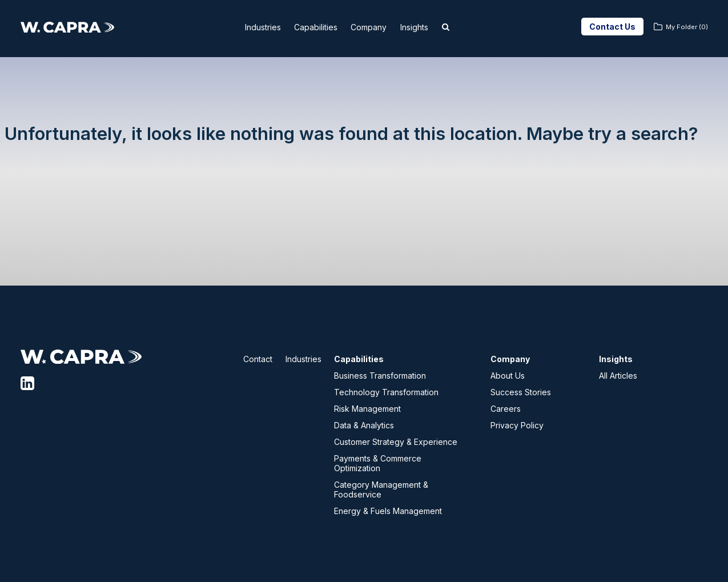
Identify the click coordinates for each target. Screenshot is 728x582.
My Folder (687, 27)
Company (375, 27)
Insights (428, 27)
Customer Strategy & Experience (396, 442)
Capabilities (315, 27)
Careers (506, 409)
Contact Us (612, 27)
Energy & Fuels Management (388, 511)
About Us (508, 376)
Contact (258, 359)
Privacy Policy (517, 425)
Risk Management (367, 409)
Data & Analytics (364, 425)
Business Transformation (380, 376)
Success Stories (521, 392)
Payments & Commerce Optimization (378, 463)
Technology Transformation (386, 392)
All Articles (618, 376)
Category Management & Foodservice (381, 489)
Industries (253, 27)
